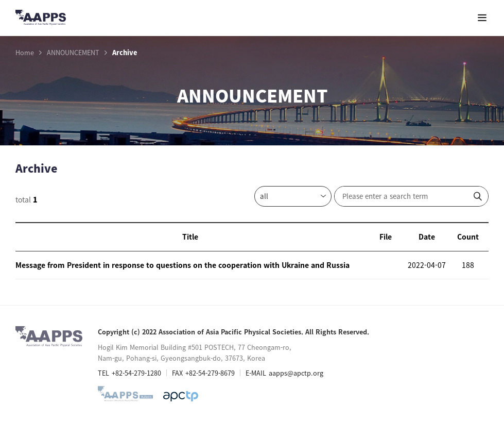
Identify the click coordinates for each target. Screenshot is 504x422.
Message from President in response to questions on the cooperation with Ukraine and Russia (183, 265)
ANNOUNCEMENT (73, 53)
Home (25, 53)
